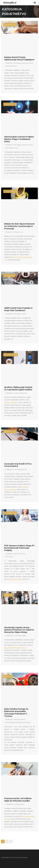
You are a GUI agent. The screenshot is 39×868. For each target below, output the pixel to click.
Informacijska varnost (12, 148)
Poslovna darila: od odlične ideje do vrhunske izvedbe (18, 800)
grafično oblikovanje (21, 393)
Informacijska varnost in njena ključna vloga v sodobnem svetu (19, 139)
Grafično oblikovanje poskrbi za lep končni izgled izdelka (18, 388)
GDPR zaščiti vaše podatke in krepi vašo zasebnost (18, 309)
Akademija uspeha (20, 636)
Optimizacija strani (11, 66)
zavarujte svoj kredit (21, 469)
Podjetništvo (9, 63)
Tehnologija (17, 63)
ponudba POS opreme (15, 579)
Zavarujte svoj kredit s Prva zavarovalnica (18, 465)
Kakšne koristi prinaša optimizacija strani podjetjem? (19, 58)
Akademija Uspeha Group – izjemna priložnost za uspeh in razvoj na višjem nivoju (19, 630)
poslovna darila (19, 804)
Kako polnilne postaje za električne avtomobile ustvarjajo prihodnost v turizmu (16, 712)
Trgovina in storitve (27, 63)
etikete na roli (19, 232)
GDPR (24, 314)
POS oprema (9, 557)
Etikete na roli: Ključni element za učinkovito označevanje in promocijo (19, 226)
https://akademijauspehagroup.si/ (16, 648)
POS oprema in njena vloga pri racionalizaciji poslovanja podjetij (19, 548)
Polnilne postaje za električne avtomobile (18, 722)
